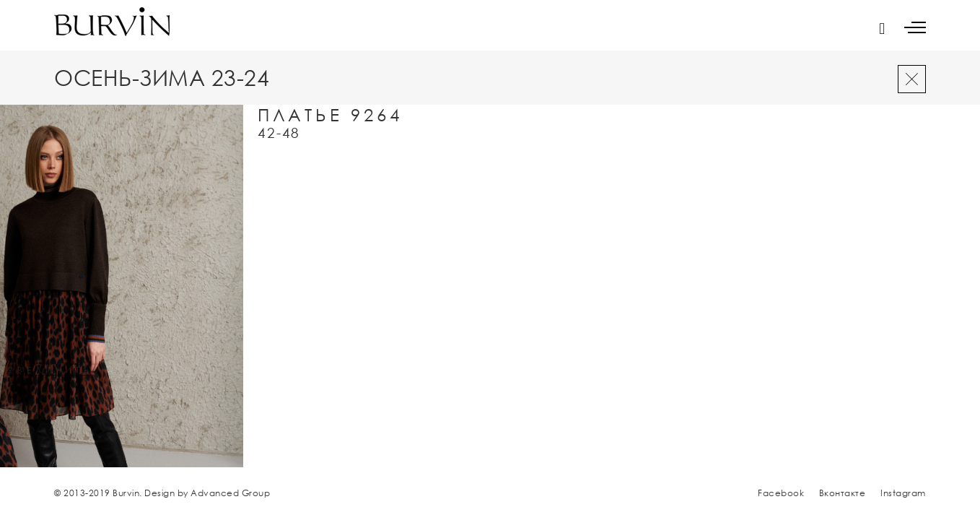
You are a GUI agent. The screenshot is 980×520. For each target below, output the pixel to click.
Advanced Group (230, 493)
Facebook (781, 493)
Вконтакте (843, 493)
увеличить (50, 371)
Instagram (903, 493)
